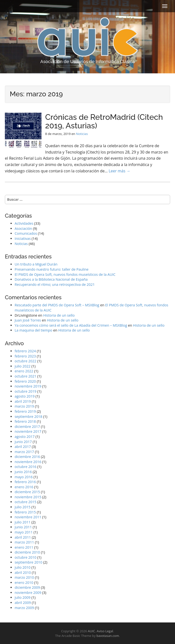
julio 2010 (23, 567)
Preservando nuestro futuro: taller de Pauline (52, 269)
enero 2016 (24, 487)
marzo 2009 (24, 608)
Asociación (23, 228)
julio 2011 (23, 522)
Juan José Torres (28, 320)
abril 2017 (23, 447)
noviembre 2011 (28, 517)
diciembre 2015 (27, 492)
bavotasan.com (108, 636)
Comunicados (26, 233)
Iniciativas (23, 239)
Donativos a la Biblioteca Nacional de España (51, 279)
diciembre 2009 (27, 587)
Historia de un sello (59, 315)
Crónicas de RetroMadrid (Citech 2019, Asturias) (104, 121)
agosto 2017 (25, 437)
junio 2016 (23, 472)
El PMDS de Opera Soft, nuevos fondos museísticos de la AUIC (65, 274)
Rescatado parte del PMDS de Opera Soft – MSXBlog (57, 305)
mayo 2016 (24, 477)
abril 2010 (23, 572)
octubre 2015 (26, 502)
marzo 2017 (24, 452)
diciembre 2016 (27, 457)
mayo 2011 (24, 532)
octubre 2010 (26, 557)
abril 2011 (23, 537)
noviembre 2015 (28, 497)
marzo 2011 (24, 542)
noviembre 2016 (28, 462)
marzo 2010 (24, 577)
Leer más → (119, 171)
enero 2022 (24, 371)
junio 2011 (23, 527)
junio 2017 (23, 442)
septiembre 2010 (28, 562)
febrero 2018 (25, 421)
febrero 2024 (25, 351)
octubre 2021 (26, 376)
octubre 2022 (26, 361)
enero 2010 (24, 583)
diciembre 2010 (27, 552)
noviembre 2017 (28, 431)
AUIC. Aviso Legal (100, 631)
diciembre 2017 (27, 427)
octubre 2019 (26, 391)
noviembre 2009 (28, 593)
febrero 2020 (25, 381)
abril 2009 (23, 603)
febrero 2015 (25, 512)
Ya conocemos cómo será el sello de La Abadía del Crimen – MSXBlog (71, 325)
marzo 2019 (24, 406)
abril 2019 (23, 401)
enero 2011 (24, 547)
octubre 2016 (26, 467)
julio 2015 (23, 507)
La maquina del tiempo (33, 330)
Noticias (82, 134)
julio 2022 (23, 366)
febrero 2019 (25, 411)
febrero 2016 (25, 482)
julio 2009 (23, 597)
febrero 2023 (25, 356)
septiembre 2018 (28, 416)
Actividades (24, 223)
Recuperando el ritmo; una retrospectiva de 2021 (55, 284)
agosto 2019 (25, 396)
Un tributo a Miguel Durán (36, 264)
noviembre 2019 (28, 386)
